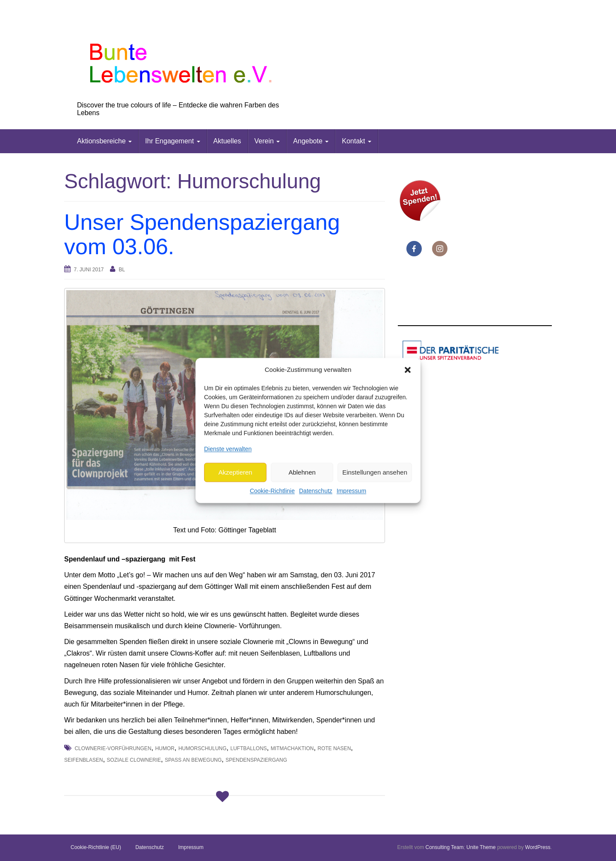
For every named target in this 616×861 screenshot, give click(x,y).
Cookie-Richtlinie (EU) (96, 847)
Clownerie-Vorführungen (113, 748)
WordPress (538, 847)
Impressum (351, 491)
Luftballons (248, 748)
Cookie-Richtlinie (272, 491)
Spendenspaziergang (256, 760)
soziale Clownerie (134, 760)
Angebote (311, 141)
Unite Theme (481, 847)
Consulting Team (444, 847)
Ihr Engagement (172, 141)
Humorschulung (203, 748)
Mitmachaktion (292, 748)
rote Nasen (334, 748)
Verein (267, 141)
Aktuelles (227, 141)
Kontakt (357, 141)
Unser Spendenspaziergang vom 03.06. (202, 234)
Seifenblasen (84, 760)
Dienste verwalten (228, 449)
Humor (165, 748)
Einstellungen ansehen (375, 472)
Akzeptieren (235, 472)
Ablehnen (302, 472)
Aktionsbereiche (104, 141)
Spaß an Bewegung (193, 760)
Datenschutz (316, 491)
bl (122, 270)
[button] (408, 370)
